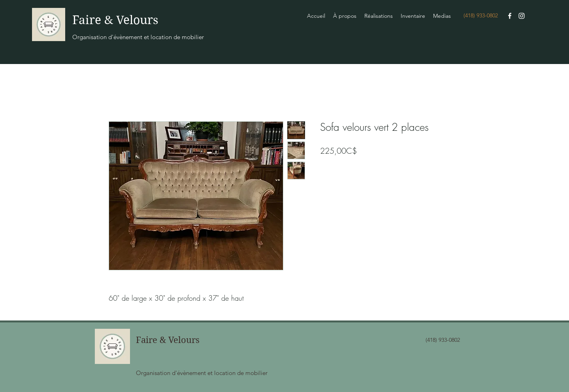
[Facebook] (510, 16)
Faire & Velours (115, 20)
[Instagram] (522, 16)
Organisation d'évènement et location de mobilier (138, 37)
